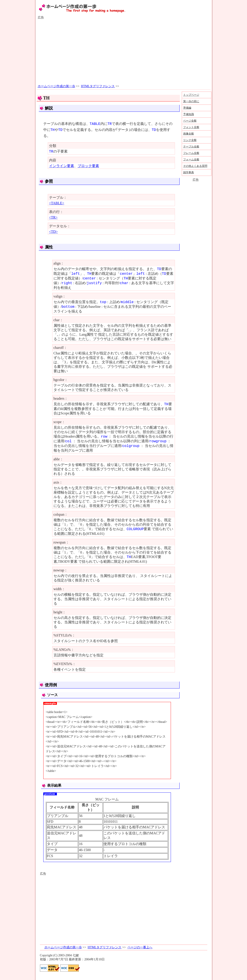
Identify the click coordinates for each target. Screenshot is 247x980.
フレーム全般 (191, 153)
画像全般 (189, 134)
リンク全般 (190, 140)
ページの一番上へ (140, 947)
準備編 (187, 108)
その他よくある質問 (195, 166)
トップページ (191, 95)
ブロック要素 (88, 166)
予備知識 (189, 114)
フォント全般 (191, 127)
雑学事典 (189, 172)
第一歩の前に (191, 101)
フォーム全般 (191, 159)
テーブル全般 (191, 147)
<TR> (53, 217)
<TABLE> (57, 203)
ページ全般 (190, 121)
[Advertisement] (124, 52)
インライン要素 (62, 166)
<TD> (53, 232)
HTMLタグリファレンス (98, 86)
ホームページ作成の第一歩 (56, 86)
